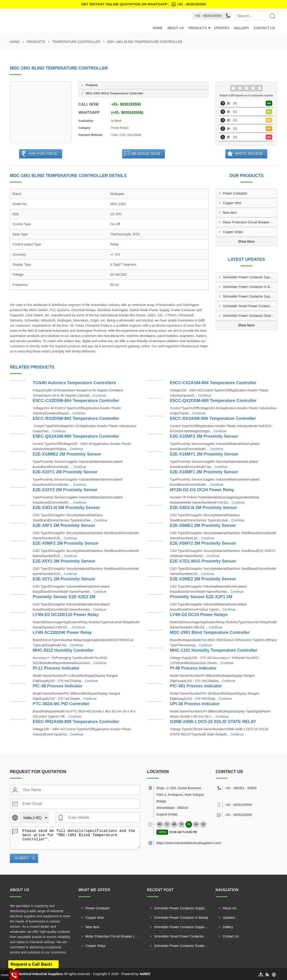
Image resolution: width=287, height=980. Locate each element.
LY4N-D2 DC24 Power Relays (199, 615)
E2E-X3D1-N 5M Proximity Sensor (66, 508)
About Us (176, 28)
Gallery (242, 28)
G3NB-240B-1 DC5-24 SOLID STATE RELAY (213, 722)
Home (158, 28)
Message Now (146, 154)
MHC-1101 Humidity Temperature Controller (214, 650)
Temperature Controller (76, 42)
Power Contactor (235, 193)
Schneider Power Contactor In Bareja (250, 287)
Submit (22, 858)
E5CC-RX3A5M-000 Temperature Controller (213, 418)
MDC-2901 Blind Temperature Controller (210, 632)
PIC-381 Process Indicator (196, 686)
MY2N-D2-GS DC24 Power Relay (202, 490)
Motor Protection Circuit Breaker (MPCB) (250, 222)
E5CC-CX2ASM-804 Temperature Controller (213, 383)
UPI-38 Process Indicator (195, 704)
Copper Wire (232, 203)
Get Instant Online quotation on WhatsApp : (143, 4)
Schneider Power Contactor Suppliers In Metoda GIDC (250, 277)
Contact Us (264, 28)
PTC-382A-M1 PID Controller (61, 704)
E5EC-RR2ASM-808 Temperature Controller (76, 722)
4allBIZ (145, 974)
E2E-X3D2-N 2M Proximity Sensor (204, 508)
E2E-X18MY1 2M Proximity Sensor (204, 454)
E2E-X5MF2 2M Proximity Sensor (66, 543)
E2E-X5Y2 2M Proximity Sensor (64, 561)
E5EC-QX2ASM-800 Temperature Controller (76, 436)
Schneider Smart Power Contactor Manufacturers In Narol (250, 306)
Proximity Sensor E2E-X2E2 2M (64, 597)
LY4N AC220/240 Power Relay (62, 632)
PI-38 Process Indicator (193, 668)
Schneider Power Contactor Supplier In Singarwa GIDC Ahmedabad (250, 296)
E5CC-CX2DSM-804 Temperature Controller (76, 401)
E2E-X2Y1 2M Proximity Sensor (64, 579)
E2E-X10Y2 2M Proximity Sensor (65, 490)
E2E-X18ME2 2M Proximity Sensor (67, 454)
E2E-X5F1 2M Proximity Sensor (64, 525)
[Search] (272, 16)
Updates (222, 28)
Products (198, 28)
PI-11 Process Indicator (56, 668)
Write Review (249, 154)
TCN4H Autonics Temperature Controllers (74, 383)
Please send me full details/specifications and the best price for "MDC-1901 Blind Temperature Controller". (80, 838)
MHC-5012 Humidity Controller (63, 650)
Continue (99, 395)
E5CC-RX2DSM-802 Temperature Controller (76, 418)
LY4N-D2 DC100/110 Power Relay (66, 615)
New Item (230, 213)
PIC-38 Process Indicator (58, 686)
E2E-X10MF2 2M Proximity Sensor (204, 436)
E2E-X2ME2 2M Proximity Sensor (203, 579)
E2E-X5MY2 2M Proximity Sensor (203, 543)
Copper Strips (233, 232)
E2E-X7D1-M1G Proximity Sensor (203, 561)
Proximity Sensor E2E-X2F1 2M (201, 597)
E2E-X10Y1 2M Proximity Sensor (65, 472)
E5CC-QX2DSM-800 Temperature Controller (213, 401)
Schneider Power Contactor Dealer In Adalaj (250, 316)
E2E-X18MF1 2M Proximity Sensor (204, 472)
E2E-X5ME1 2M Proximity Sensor (203, 525)
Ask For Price (43, 154)
